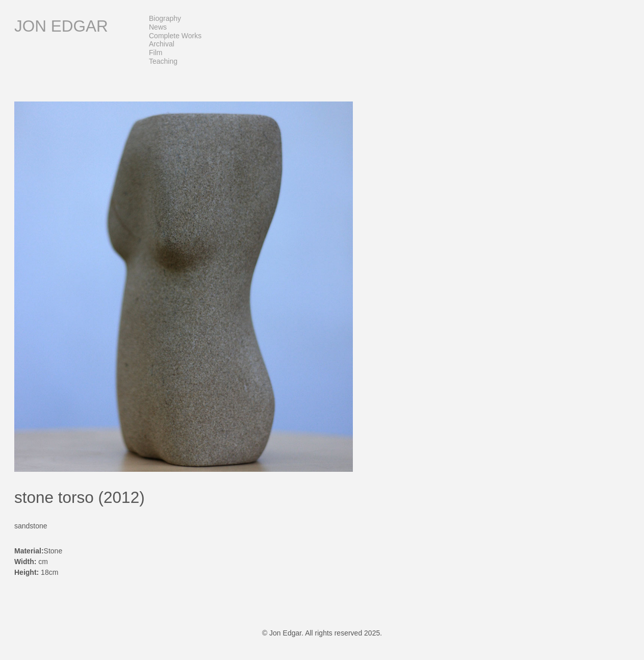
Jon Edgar (61, 26)
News (158, 27)
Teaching (163, 61)
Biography (165, 18)
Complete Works (175, 36)
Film (156, 53)
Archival (162, 44)
